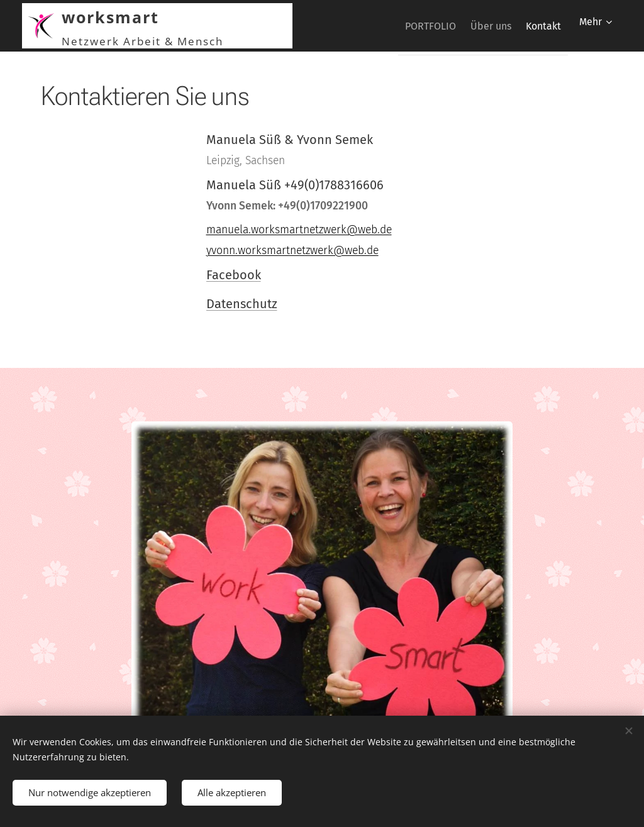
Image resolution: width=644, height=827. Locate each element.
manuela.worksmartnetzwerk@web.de (299, 230)
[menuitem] (410, 26)
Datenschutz (242, 304)
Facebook (234, 275)
